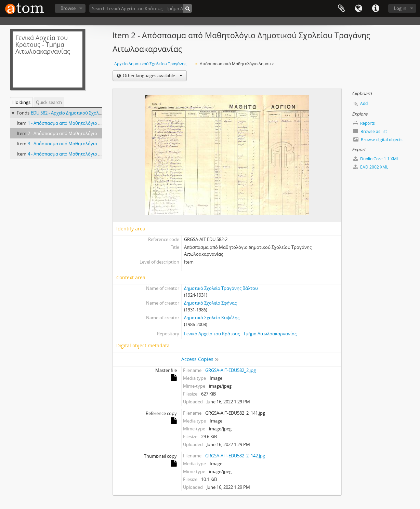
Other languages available (152, 76)
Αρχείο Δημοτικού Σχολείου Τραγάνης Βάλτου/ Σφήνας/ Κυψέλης (154, 64)
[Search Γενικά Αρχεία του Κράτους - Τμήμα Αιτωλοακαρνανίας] (141, 8)
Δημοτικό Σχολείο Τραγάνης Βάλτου (221, 288)
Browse (68, 8)
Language (358, 9)
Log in (400, 8)
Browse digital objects (378, 140)
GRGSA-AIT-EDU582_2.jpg (231, 370)
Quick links (376, 9)
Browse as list (370, 131)
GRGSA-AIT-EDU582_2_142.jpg (235, 456)
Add (364, 103)
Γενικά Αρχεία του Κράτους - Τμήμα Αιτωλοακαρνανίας (240, 334)
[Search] (188, 8)
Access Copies (197, 359)
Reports (364, 123)
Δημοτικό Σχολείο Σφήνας (210, 303)
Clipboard (341, 9)
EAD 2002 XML (371, 167)
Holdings (21, 102)
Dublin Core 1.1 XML (376, 159)
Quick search (49, 102)
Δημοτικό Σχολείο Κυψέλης (212, 318)
